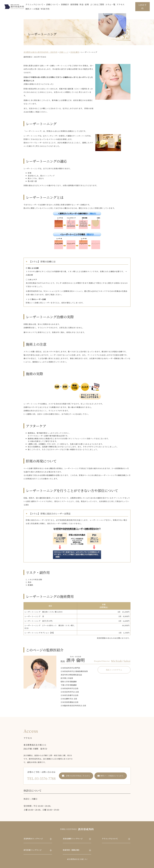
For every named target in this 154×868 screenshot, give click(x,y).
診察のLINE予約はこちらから (78, 776)
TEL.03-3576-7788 (41, 778)
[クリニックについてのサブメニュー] (44, 4)
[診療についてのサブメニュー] (59, 4)
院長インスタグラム (114, 670)
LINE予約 (143, 7)
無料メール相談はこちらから (112, 776)
